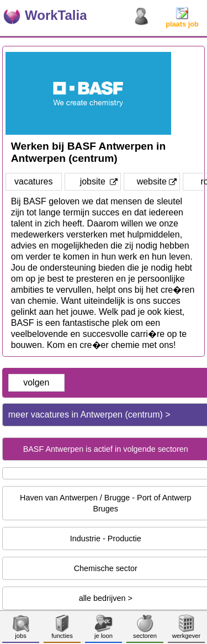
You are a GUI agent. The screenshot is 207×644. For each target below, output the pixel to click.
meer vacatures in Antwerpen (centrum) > (89, 415)
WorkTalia (56, 15)
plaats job (182, 21)
